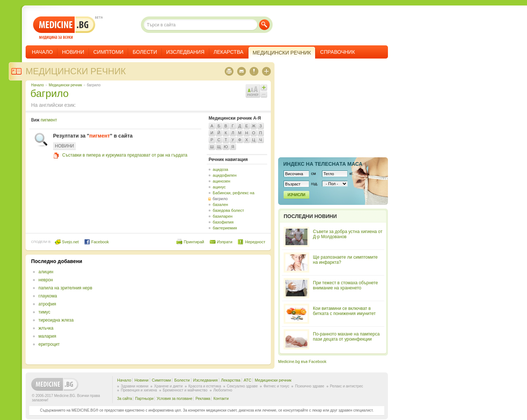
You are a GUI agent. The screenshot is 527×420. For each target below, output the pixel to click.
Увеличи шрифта (264, 87)
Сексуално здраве (242, 386)
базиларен (223, 216)
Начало (42, 52)
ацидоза (220, 169)
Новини (73, 52)
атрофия (47, 304)
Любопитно (223, 390)
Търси (264, 25)
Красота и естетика (205, 386)
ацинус (219, 187)
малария (47, 336)
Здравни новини (134, 386)
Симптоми (108, 52)
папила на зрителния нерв (65, 288)
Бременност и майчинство (185, 390)
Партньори (144, 399)
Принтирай (194, 242)
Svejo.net (67, 242)
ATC (248, 380)
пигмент (49, 120)
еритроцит (49, 344)
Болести (145, 52)
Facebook (96, 242)
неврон (46, 280)
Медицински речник (76, 71)
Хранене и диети (168, 386)
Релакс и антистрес (347, 386)
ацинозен (221, 181)
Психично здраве (310, 386)
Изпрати (225, 242)
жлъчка (46, 328)
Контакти (221, 399)
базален (220, 205)
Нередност (255, 242)
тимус (44, 312)
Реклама (203, 399)
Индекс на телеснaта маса (323, 164)
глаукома (48, 296)
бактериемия (225, 228)
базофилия (223, 222)
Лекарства (229, 52)
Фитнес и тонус (276, 386)
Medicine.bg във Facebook (302, 361)
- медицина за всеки (64, 28)
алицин (46, 272)
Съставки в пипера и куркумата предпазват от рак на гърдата (125, 155)
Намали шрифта (264, 94)
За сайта (125, 399)
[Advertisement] (206, 310)
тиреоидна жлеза (56, 320)
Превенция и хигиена (139, 390)
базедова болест (228, 210)
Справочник (338, 52)
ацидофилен (225, 175)
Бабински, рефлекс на (233, 193)
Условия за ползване (174, 399)
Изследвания (185, 52)
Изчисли (296, 195)
